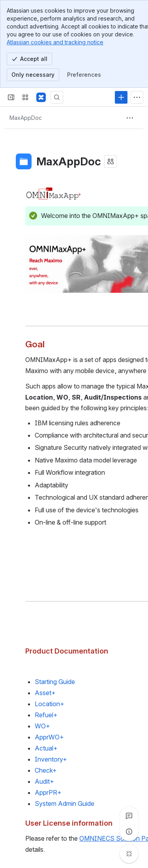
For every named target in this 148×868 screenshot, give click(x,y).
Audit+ (44, 781)
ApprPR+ (48, 792)
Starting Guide (55, 682)
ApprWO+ (49, 737)
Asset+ (45, 693)
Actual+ (46, 748)
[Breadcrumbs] (26, 118)
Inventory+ (51, 759)
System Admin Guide (65, 804)
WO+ (42, 726)
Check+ (46, 770)
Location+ (50, 704)
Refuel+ (46, 715)
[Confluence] (41, 97)
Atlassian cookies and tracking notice (55, 42)
